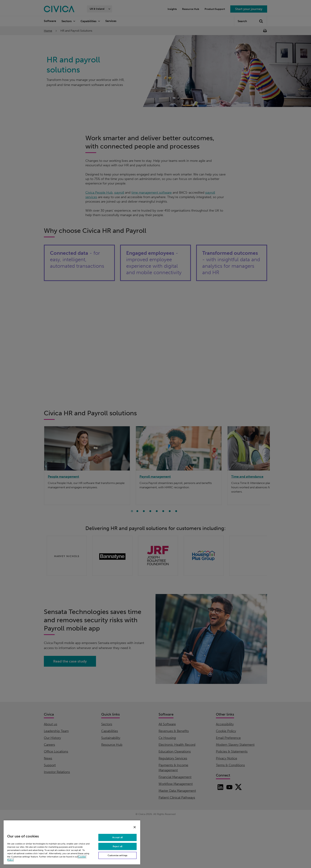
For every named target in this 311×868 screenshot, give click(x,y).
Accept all (117, 837)
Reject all (117, 846)
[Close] (135, 827)
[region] (72, 842)
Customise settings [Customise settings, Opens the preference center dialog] (117, 855)
